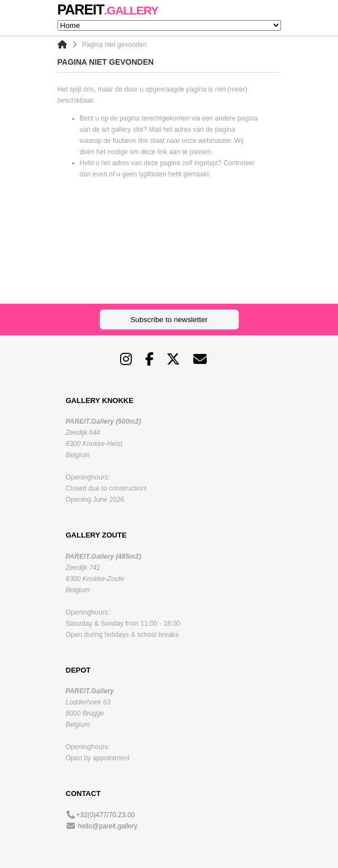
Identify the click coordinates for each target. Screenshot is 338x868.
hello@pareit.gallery (108, 826)
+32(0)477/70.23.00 (105, 815)
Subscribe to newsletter (169, 320)
